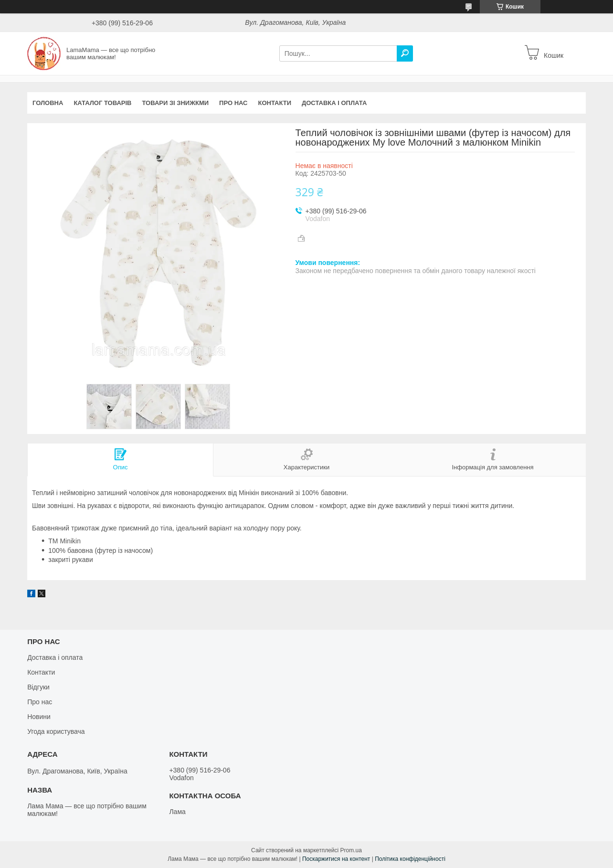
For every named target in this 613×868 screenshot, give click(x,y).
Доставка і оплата (334, 103)
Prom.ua (351, 850)
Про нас (233, 103)
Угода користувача (56, 731)
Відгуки (38, 687)
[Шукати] (405, 53)
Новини (39, 717)
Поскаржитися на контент (336, 859)
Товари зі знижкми (175, 103)
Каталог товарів (102, 103)
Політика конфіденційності (410, 859)
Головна (48, 103)
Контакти (275, 103)
